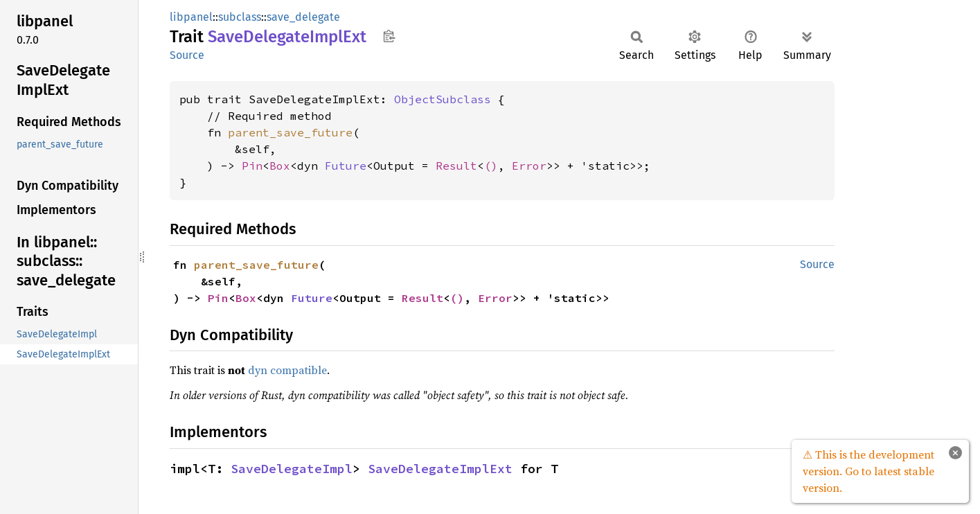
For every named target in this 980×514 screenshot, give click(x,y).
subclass (240, 17)
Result (456, 166)
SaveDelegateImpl (292, 469)
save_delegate (303, 17)
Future (346, 166)
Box (280, 166)
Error (529, 166)
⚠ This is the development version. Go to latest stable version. (868, 471)
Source (187, 55)
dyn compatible (287, 370)
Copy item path (389, 36)
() (491, 166)
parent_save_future (290, 132)
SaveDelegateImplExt (440, 469)
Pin (252, 166)
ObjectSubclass (443, 99)
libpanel (191, 17)
